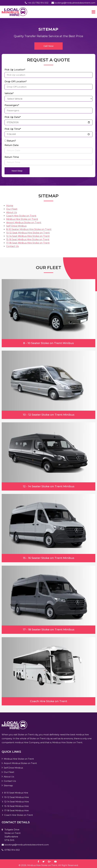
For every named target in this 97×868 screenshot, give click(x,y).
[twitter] (45, 862)
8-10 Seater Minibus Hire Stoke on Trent (29, 229)
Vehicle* (9, 93)
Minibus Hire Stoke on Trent (22, 219)
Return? (11, 141)
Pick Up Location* (15, 70)
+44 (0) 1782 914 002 (38, 3)
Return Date (12, 145)
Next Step (17, 171)
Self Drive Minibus (16, 226)
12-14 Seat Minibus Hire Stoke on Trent (28, 236)
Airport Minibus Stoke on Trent (24, 223)
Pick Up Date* (13, 117)
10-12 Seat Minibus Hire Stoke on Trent (28, 233)
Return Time (12, 157)
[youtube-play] (57, 862)
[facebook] (40, 862)
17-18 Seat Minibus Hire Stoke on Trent (28, 243)
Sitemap (8, 785)
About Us (12, 212)
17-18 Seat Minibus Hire (16, 810)
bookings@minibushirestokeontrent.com (75, 3)
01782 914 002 (12, 850)
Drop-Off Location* (16, 82)
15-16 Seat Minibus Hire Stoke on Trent (28, 239)
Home (10, 206)
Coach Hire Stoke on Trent (21, 216)
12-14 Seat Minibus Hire (17, 802)
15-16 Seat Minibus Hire (16, 806)
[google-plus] (51, 862)
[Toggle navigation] (93, 12)
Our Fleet (12, 209)
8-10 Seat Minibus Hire (16, 793)
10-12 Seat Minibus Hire (17, 797)
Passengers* (12, 105)
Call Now (48, 46)
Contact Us (12, 246)
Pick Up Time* (13, 129)
